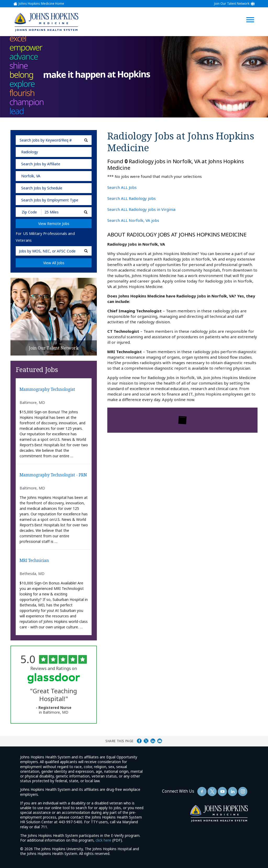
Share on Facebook (139, 741)
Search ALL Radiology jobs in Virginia (141, 209)
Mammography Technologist (47, 390)
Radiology (30, 152)
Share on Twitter (146, 741)
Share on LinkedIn (153, 741)
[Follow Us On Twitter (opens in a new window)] (212, 791)
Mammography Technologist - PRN (53, 475)
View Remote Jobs (54, 224)
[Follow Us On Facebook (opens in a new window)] (202, 791)
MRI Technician (34, 561)
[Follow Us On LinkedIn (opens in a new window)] (233, 791)
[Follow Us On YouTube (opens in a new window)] (222, 791)
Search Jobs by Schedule (42, 188)
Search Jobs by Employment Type (50, 200)
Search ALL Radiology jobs (132, 198)
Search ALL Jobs (122, 187)
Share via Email (160, 741)
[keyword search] (54, 140)
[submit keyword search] (86, 140)
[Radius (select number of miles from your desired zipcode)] (60, 212)
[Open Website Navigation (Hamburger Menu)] (253, 13)
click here (103, 840)
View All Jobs (54, 263)
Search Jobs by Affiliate (41, 164)
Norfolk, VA (31, 176)
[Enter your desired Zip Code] (29, 212)
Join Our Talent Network (232, 4)
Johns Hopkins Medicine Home (41, 4)
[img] (46, 22)
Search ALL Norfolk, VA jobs (133, 220)
